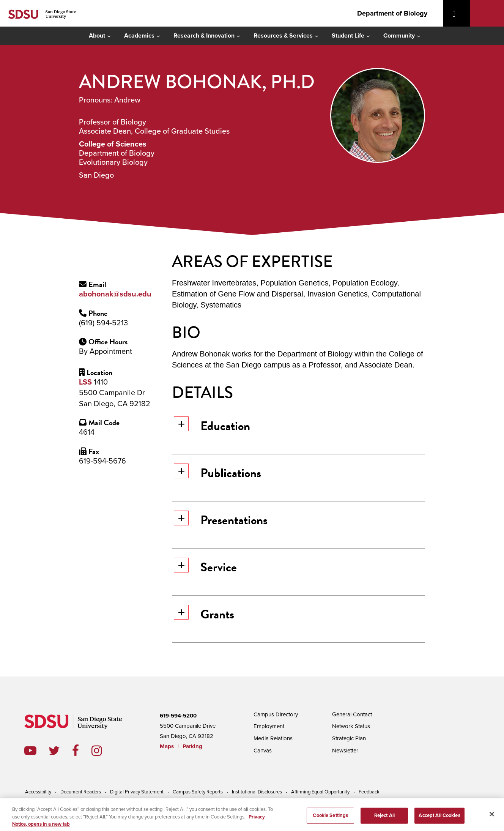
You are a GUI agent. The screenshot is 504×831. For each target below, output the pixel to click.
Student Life (348, 36)
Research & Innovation (204, 36)
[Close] (492, 818)
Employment (269, 726)
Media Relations (273, 738)
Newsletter (345, 751)
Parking (192, 746)
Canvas (263, 751)
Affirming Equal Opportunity (320, 792)
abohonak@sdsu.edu (115, 294)
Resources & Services (283, 36)
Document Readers (81, 792)
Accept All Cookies (439, 819)
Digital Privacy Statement (137, 792)
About (97, 36)
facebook (82, 751)
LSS (85, 382)
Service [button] (205, 567)
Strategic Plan (349, 738)
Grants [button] (204, 614)
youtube (30, 751)
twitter (60, 751)
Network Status (351, 726)
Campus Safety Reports (198, 792)
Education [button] (212, 426)
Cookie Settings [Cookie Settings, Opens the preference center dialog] (330, 819)
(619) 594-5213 (103, 323)
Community (399, 36)
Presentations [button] (221, 520)
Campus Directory (276, 714)
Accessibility (38, 792)
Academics (139, 36)
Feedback (369, 792)
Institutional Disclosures (257, 792)
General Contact (352, 714)
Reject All (384, 819)
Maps (167, 746)
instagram (103, 751)
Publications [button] (217, 473)
